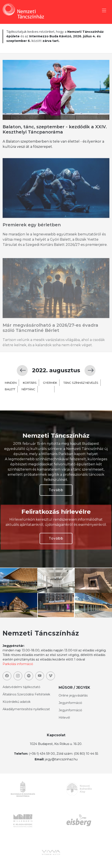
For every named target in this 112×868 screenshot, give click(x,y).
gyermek (50, 404)
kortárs (30, 404)
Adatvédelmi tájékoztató (21, 687)
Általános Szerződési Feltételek (26, 694)
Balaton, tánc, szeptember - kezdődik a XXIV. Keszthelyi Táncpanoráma (55, 129)
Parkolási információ (18, 664)
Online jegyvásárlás (73, 695)
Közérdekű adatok (17, 702)
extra (47, 410)
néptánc (28, 410)
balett (10, 410)
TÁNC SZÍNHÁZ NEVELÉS (81, 404)
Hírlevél (64, 718)
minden (11, 404)
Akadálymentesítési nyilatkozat (26, 709)
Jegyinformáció (70, 703)
